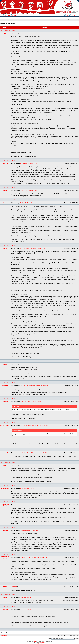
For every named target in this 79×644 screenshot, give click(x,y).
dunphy (5, 248)
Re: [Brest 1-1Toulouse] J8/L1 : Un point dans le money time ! (34, 558)
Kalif (5, 33)
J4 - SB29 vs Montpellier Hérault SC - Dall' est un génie (33, 248)
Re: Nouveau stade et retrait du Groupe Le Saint (31, 505)
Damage (5, 402)
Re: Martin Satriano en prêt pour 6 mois (29, 530)
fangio (5, 191)
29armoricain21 (5, 425)
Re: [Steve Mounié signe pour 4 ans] (28, 163)
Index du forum (4, 20)
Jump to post (14, 587)
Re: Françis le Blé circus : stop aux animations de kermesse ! (34, 386)
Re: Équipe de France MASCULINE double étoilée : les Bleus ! (34, 425)
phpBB (34, 641)
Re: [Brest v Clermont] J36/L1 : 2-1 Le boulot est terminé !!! (33, 465)
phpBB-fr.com (43, 642)
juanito (5, 465)
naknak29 (5, 163)
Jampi (5, 203)
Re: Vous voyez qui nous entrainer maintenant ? (31, 364)
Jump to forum (4, 30)
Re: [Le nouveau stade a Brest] (27, 489)
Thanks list (73, 15)
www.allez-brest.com (38, 640)
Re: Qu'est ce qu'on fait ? (26, 597)
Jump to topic (12, 30)
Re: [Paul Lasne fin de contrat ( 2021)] (29, 191)
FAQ (66, 15)
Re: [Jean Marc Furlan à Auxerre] (28, 203)
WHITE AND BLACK (5, 505)
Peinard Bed (5, 489)
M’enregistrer (15, 15)
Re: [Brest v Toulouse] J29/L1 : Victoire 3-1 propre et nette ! (33, 453)
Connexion (6, 15)
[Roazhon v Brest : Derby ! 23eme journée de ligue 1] (32, 33)
